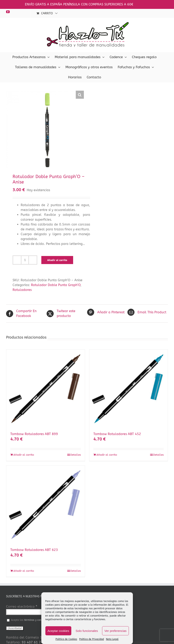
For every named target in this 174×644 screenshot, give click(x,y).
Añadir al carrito (57, 260)
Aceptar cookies (58, 631)
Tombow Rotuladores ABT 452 (117, 434)
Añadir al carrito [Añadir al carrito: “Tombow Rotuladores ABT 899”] (24, 455)
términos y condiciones (37, 620)
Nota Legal (112, 639)
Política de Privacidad (92, 639)
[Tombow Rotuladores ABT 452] (129, 389)
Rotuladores (22, 290)
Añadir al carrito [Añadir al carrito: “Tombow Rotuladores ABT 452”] (107, 455)
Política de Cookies (66, 639)
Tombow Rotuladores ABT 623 (34, 550)
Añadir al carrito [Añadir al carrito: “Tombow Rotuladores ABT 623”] (24, 571)
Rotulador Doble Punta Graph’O (56, 285)
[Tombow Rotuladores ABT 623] (46, 505)
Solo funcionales (87, 631)
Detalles (76, 455)
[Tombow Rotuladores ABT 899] (46, 389)
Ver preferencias (115, 631)
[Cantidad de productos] (25, 260)
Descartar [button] (142, 4)
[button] (80, 95)
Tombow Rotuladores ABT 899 (34, 434)
